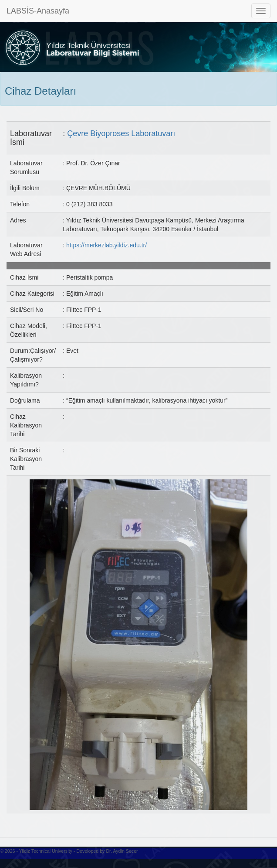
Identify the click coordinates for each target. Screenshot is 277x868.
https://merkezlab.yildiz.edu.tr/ (106, 245)
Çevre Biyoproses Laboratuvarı (121, 133)
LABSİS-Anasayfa (38, 11)
